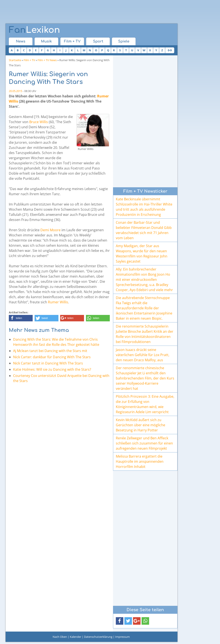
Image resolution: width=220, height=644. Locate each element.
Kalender (76, 637)
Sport (98, 41)
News (21, 41)
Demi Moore (50, 230)
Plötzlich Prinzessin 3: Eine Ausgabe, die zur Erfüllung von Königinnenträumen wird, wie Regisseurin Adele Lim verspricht (145, 404)
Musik (46, 41)
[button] (21, 318)
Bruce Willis (39, 122)
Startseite (15, 60)
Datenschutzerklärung (98, 637)
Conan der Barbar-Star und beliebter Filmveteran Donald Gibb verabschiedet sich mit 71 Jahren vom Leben (144, 230)
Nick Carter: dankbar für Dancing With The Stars (52, 357)
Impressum (122, 637)
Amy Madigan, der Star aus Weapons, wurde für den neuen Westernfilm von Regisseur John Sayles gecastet (142, 254)
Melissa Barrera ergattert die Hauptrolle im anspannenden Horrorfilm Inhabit (140, 461)
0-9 (170, 50)
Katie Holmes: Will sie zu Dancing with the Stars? (52, 369)
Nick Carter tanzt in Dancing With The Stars (48, 363)
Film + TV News (47, 60)
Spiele (124, 41)
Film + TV (72, 41)
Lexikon (34, 30)
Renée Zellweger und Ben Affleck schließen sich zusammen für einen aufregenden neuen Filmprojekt (144, 443)
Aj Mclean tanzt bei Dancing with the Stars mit (50, 351)
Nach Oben (60, 637)
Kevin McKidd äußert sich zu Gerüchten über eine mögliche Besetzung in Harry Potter (141, 425)
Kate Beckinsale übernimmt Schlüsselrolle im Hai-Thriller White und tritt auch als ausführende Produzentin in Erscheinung (144, 207)
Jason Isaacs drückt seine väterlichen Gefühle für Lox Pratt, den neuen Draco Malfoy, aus (143, 355)
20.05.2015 (15, 91)
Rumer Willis (58, 302)
